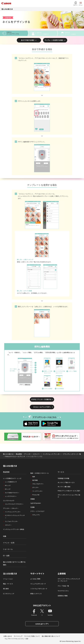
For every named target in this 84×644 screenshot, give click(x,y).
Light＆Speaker (36, 503)
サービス (61, 472)
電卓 (34, 477)
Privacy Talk (36, 495)
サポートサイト (37, 574)
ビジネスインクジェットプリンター (15, 517)
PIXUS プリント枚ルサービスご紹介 (69, 491)
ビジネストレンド (9, 594)
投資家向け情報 (63, 596)
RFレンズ (8, 485)
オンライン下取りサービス (66, 482)
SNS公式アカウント (42, 605)
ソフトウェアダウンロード (39, 589)
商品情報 (19, 454)
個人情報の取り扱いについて (51, 636)
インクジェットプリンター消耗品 (14, 529)
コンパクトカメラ (9, 501)
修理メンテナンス (36, 594)
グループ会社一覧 (63, 586)
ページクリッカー (38, 491)
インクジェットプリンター (52, 454)
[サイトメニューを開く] (81, 4)
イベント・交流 (9, 543)
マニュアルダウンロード (38, 584)
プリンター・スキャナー (32, 454)
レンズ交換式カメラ (11, 482)
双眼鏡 (32, 499)
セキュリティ (36, 515)
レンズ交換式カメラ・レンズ (12, 478)
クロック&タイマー (38, 484)
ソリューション (8, 579)
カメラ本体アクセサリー (12, 493)
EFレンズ (8, 489)
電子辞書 (35, 480)
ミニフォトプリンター (12, 521)
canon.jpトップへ (42, 624)
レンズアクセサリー (11, 496)
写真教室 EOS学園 (63, 478)
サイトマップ (18, 636)
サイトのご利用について (32, 636)
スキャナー (8, 525)
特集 (5, 536)
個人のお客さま (7, 9)
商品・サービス (8, 584)
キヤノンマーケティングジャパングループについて (69, 580)
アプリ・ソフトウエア (37, 511)
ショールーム (8, 549)
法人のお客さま (10, 574)
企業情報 (62, 574)
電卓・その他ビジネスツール (39, 473)
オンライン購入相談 (64, 487)
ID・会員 (6, 556)
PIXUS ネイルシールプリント (15, 456)
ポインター (36, 487)
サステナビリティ (63, 591)
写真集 (32, 507)
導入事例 (6, 589)
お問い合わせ (8, 636)
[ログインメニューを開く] (75, 4)
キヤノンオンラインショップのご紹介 (69, 496)
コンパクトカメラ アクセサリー (14, 504)
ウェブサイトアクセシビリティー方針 (16, 639)
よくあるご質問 (35, 579)
